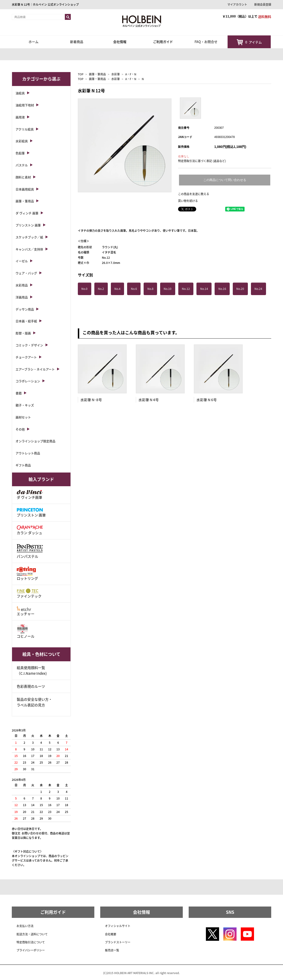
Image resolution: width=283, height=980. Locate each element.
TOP (81, 74)
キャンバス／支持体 (29, 249)
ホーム (33, 42)
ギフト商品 (23, 465)
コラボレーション (28, 381)
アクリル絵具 (25, 129)
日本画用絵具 (25, 189)
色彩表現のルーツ (31, 686)
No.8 (150, 289)
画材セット (23, 417)
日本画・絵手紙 (26, 321)
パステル (22, 165)
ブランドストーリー (118, 942)
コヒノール (26, 631)
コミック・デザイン (29, 345)
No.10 (168, 289)
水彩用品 (22, 285)
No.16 (222, 289)
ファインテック (29, 594)
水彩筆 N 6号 (207, 400)
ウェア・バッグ (26, 273)
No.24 (258, 289)
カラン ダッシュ (30, 530)
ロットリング (27, 574)
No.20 (240, 289)
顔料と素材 (23, 177)
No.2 (101, 289)
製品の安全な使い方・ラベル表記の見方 (34, 702)
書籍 (19, 393)
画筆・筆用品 (97, 74)
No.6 (134, 289)
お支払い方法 (25, 926)
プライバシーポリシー (31, 950)
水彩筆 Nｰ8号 (91, 400)
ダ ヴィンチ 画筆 (27, 213)
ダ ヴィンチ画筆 (30, 495)
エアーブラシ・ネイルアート (35, 369)
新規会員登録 (263, 4)
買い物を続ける (188, 201)
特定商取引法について (31, 942)
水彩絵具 (22, 141)
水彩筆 (116, 74)
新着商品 (77, 42)
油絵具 (20, 93)
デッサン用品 (25, 309)
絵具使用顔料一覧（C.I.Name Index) (32, 671)
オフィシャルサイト (118, 926)
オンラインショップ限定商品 (35, 441)
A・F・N (131, 74)
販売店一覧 (112, 950)
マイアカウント (237, 4)
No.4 (117, 289)
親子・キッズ (25, 405)
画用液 (20, 117)
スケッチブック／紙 (29, 237)
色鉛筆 (20, 153)
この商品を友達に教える (194, 194)
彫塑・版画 (23, 333)
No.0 (84, 289)
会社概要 (111, 934)
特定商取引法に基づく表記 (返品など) (202, 161)
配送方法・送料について (32, 934)
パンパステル (30, 551)
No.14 (204, 289)
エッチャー (26, 611)
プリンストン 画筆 (28, 225)
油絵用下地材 (25, 105)
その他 (20, 429)
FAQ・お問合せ (206, 42)
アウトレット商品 (28, 453)
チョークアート (26, 357)
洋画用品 (22, 297)
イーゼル (22, 261)
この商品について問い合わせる (225, 180)
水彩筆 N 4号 (149, 400)
